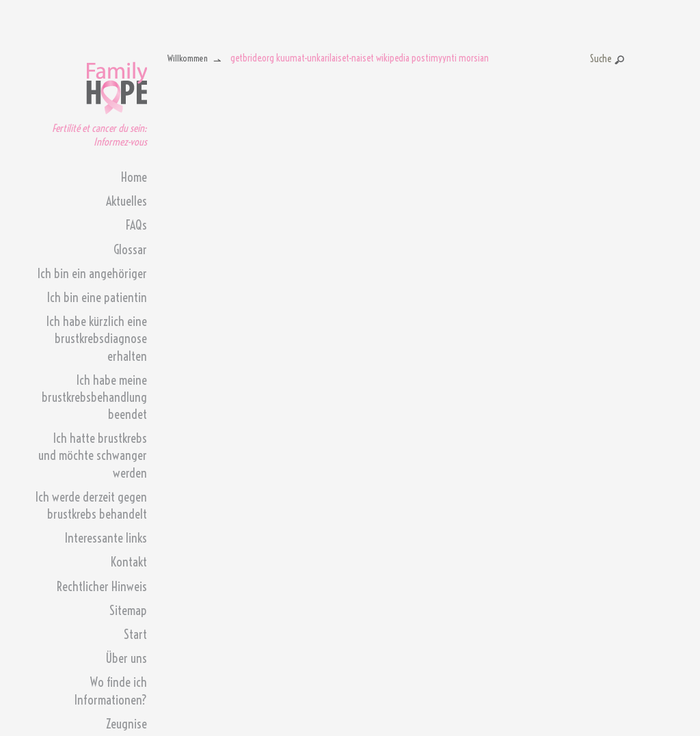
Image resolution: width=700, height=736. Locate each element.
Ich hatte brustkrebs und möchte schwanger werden (93, 455)
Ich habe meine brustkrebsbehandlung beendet (94, 397)
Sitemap (128, 611)
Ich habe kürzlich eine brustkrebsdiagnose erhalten (97, 339)
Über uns (126, 658)
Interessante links (106, 538)
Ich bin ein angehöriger (92, 274)
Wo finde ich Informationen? (111, 691)
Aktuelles (126, 201)
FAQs (136, 225)
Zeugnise (126, 724)
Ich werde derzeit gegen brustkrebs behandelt (91, 506)
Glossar (130, 250)
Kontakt (129, 562)
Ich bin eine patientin (97, 298)
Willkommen (188, 58)
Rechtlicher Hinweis (102, 587)
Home (134, 177)
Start (135, 635)
